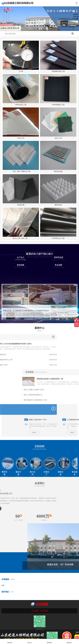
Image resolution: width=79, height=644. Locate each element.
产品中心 (30, 641)
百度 (3, 585)
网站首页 (10, 641)
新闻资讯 (49, 641)
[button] (38, 29)
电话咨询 (69, 641)
